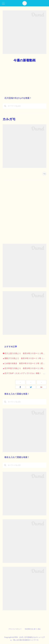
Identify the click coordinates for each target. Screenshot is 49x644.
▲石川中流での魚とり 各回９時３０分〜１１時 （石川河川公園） (24, 368)
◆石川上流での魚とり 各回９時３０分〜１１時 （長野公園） (24, 353)
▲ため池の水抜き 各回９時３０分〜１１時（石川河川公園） (24, 363)
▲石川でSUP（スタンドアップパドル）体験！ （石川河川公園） (24, 373)
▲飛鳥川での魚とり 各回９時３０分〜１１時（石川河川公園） (24, 358)
